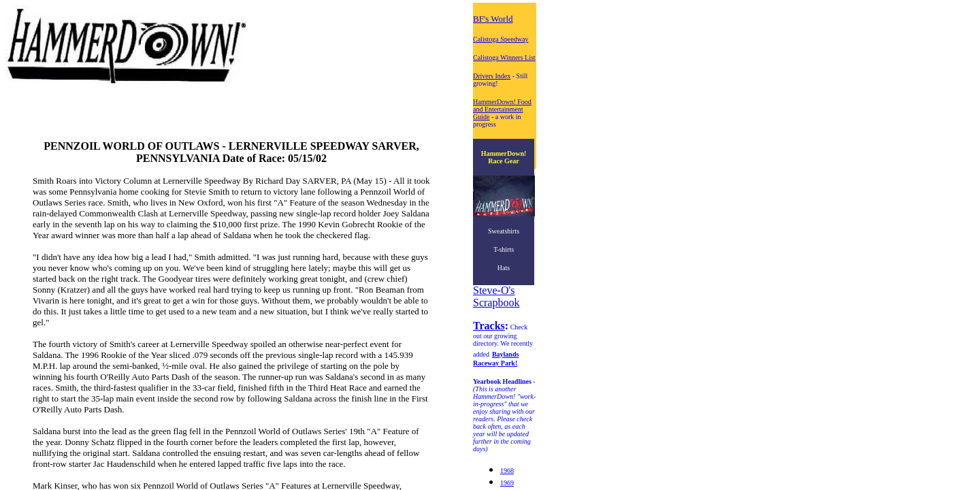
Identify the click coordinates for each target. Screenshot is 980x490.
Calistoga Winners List (504, 58)
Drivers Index (492, 76)
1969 (507, 483)
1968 (507, 471)
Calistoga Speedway (501, 39)
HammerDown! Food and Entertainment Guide (502, 109)
